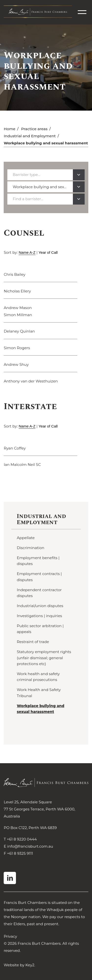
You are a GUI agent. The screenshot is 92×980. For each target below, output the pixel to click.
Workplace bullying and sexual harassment (40, 709)
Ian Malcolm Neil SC (22, 465)
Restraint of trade (33, 642)
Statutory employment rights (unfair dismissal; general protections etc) (44, 658)
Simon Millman (18, 315)
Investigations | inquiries (39, 616)
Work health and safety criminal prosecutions (38, 677)
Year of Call (48, 252)
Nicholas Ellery (17, 291)
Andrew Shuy (16, 364)
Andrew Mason (18, 308)
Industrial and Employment (30, 136)
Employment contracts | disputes (39, 577)
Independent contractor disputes (39, 593)
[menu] (82, 12)
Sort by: (11, 252)
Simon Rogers (17, 348)
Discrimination (30, 548)
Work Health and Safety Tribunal (39, 693)
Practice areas (34, 129)
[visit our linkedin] (10, 878)
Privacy (10, 936)
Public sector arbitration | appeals (40, 629)
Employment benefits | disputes (38, 561)
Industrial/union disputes (40, 606)
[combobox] (46, 175)
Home (9, 129)
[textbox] (28, 175)
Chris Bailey (14, 274)
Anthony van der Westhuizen (31, 381)
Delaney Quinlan (19, 331)
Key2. (30, 965)
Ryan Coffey (15, 448)
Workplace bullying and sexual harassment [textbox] (43, 187)
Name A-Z (27, 252)
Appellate (26, 538)
